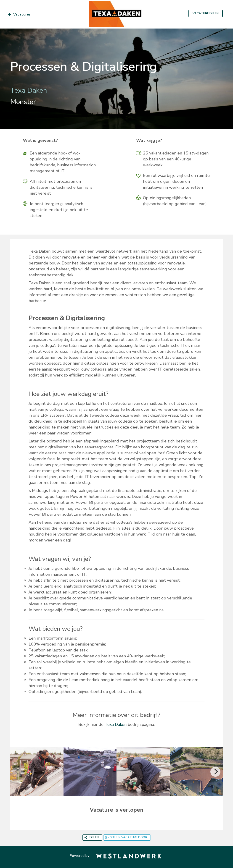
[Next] (215, 772)
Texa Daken (116, 724)
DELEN (92, 837)
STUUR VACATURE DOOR (126, 837)
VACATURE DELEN (206, 13)
